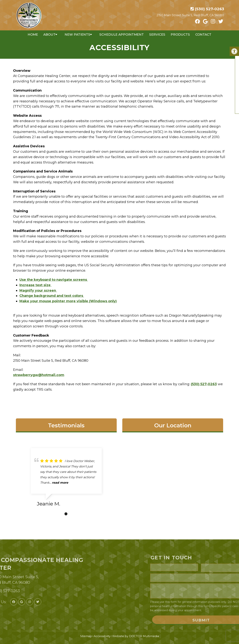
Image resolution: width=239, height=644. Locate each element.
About (49, 34)
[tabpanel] (66, 479)
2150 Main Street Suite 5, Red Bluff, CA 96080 (190, 15)
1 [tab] (66, 514)
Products (180, 34)
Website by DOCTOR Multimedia (136, 636)
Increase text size (35, 285)
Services (157, 34)
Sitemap (86, 636)
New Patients (77, 34)
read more (60, 483)
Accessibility (102, 636)
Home (33, 34)
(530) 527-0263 (209, 9)
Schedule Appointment (122, 34)
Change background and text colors (52, 296)
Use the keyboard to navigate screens (54, 280)
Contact (203, 34)
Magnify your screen (38, 290)
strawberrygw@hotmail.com (39, 375)
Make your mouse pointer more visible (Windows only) (68, 301)
